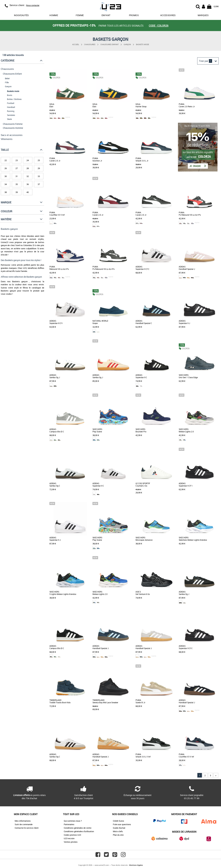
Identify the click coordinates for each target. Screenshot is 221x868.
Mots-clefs (118, 831)
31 (17, 176)
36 (28, 184)
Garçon (127, 44)
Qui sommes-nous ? (73, 821)
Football (11, 103)
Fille (7, 82)
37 (39, 184)
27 (17, 168)
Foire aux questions (122, 824)
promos (134, 15)
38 (6, 192)
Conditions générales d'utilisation (79, 831)
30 (6, 176)
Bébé (7, 78)
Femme (80, 15)
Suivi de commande (24, 824)
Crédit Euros (118, 821)
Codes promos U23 (72, 835)
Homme (54, 15)
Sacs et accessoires (12, 135)
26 (6, 168)
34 (6, 184)
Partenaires (69, 824)
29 (39, 168)
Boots (10, 95)
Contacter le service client (27, 828)
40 (28, 192)
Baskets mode (142, 44)
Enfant (106, 15)
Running (11, 111)
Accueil (76, 44)
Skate (9, 119)
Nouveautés (21, 15)
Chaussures (90, 44)
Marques (203, 15)
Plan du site (118, 835)
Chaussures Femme (13, 124)
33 (39, 176)
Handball (11, 107)
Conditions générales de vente (78, 828)
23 (17, 160)
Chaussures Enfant (110, 44)
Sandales (11, 115)
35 (17, 184)
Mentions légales (136, 865)
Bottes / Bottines (14, 99)
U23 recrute (69, 838)
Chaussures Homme (13, 128)
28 (28, 168)
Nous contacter (33, 5)
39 (17, 192)
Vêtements (7, 139)
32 (28, 176)
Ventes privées (71, 842)
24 (28, 160)
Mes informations (23, 821)
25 (39, 160)
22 (6, 160)
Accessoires (168, 15)
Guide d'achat (119, 828)
